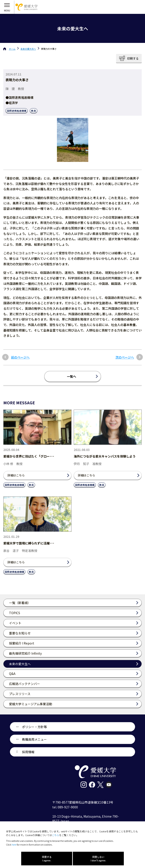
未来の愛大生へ (28, 49)
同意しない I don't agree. (98, 859)
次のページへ (125, 357)
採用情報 (28, 752)
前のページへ (20, 357)
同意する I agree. (47, 859)
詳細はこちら (16, 475)
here (14, 844)
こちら (56, 835)
